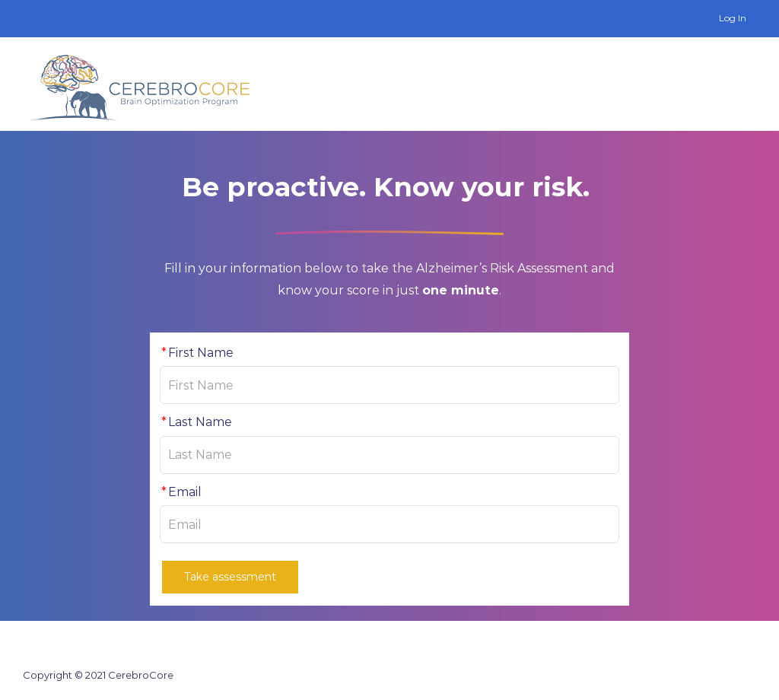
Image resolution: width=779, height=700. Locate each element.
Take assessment (230, 577)
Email (181, 492)
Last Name (196, 422)
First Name (197, 353)
